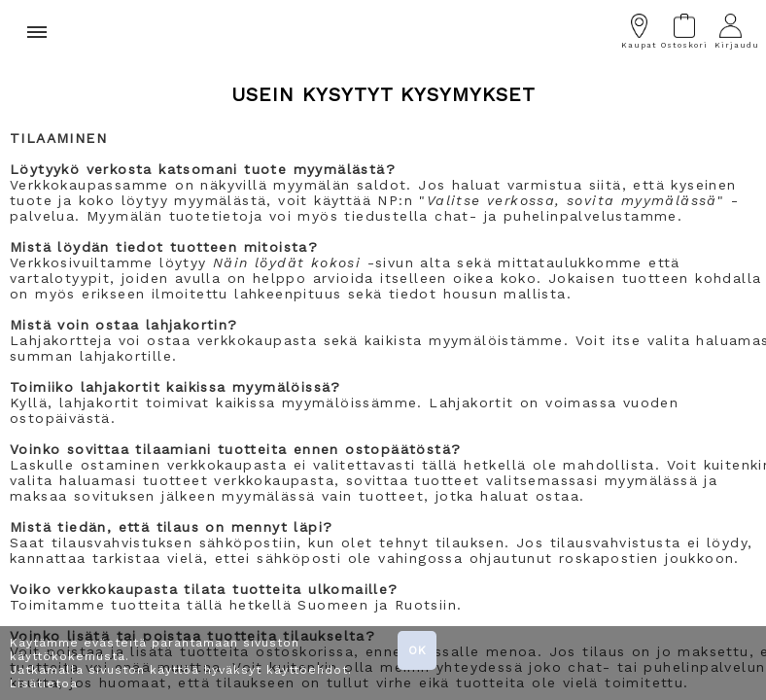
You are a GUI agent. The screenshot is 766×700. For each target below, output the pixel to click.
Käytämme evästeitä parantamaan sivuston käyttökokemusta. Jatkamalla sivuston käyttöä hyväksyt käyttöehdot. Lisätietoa (181, 663)
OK (418, 650)
